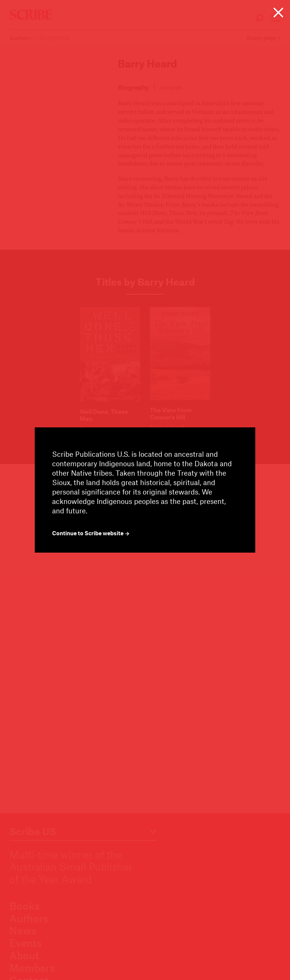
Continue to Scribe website (91, 533)
